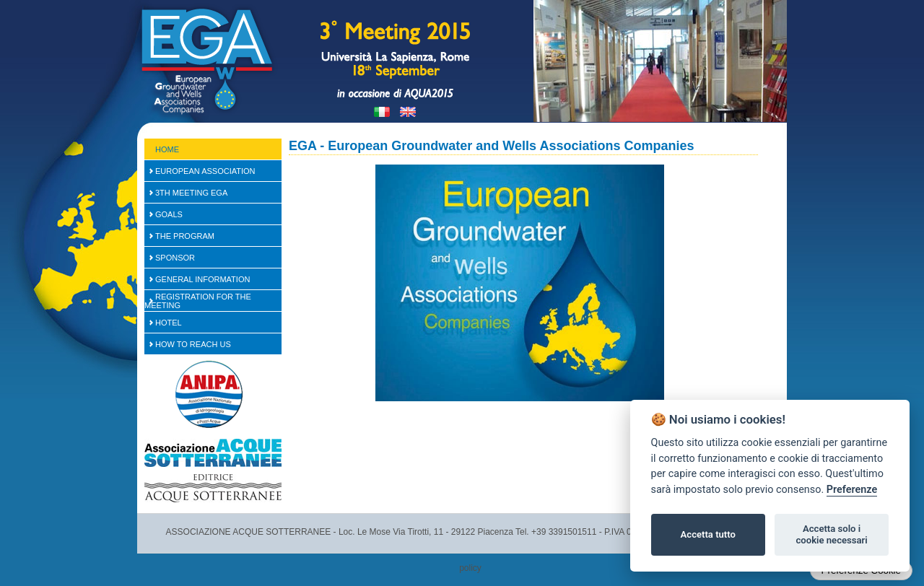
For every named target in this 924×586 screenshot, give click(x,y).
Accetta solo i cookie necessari (831, 534)
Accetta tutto (708, 534)
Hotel (169, 323)
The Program (185, 236)
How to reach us (193, 344)
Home (167, 149)
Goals (169, 214)
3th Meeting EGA (191, 193)
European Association (205, 171)
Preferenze (852, 490)
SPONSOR (175, 258)
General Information (202, 279)
